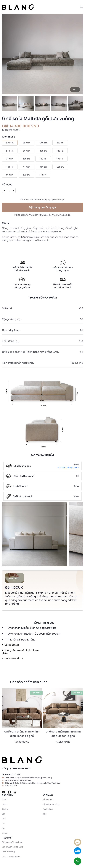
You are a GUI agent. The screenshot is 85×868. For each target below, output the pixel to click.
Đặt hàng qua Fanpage (43, 207)
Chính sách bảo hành (11, 856)
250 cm (60, 143)
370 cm (26, 175)
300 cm (43, 151)
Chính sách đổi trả (12, 658)
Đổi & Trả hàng (8, 852)
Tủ (3, 823)
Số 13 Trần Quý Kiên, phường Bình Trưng (34, 778)
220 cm (27, 143)
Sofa (4, 799)
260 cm (10, 151)
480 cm (60, 167)
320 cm (60, 151)
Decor (5, 833)
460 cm (43, 167)
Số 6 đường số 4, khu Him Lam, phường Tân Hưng (39, 783)
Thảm (5, 804)
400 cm (60, 159)
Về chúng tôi (48, 799)
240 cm (43, 143)
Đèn (4, 828)
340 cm (10, 159)
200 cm (10, 143)
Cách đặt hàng (11, 645)
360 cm (26, 159)
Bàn (4, 814)
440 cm (27, 167)
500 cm (10, 175)
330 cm (43, 175)
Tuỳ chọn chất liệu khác (68, 467)
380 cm (43, 159)
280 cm (27, 151)
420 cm (10, 167)
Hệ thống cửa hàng (51, 804)
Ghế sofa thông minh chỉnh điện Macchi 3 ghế (63, 734)
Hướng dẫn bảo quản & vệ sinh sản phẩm (20, 652)
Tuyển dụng (48, 809)
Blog (45, 814)
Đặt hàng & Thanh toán (12, 842)
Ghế (4, 819)
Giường (5, 809)
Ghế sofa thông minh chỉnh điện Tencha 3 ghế (22, 734)
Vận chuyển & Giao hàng (13, 847)
